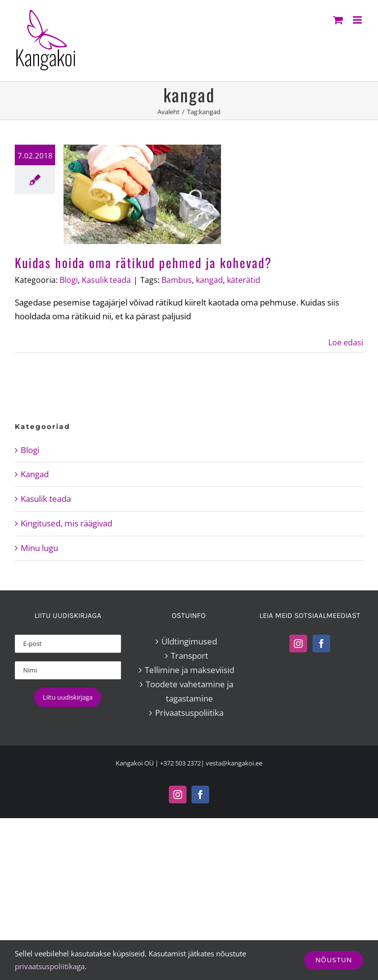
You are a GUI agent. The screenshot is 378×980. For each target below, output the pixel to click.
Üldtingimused (189, 641)
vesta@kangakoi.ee (234, 763)
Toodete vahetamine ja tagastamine (189, 691)
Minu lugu (39, 548)
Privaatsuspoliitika (189, 713)
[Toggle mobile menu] (358, 20)
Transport (189, 656)
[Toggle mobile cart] (338, 20)
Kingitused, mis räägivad (66, 523)
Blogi (69, 280)
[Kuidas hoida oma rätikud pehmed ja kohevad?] (142, 194)
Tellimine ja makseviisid (189, 670)
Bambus (177, 280)
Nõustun (334, 960)
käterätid (244, 280)
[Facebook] (321, 643)
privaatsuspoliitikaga (50, 966)
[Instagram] (298, 643)
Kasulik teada (106, 280)
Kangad (35, 474)
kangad (209, 280)
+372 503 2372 (180, 763)
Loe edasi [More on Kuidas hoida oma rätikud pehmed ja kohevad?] (346, 342)
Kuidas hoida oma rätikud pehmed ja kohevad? (143, 262)
